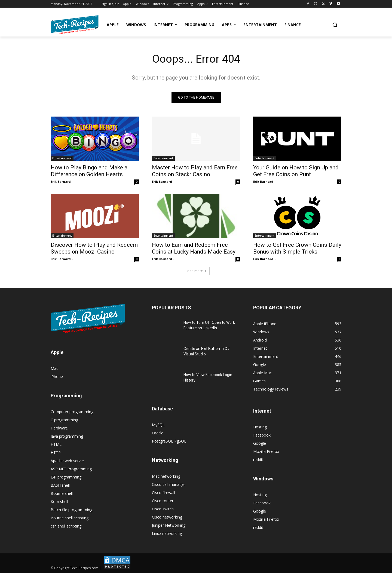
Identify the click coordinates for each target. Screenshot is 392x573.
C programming (64, 420)
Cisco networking (167, 517)
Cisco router (163, 501)
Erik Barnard (61, 182)
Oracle (158, 433)
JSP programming (66, 477)
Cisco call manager (169, 484)
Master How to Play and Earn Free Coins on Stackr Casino (195, 171)
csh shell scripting (66, 526)
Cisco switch (163, 509)
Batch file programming (71, 510)
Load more (196, 271)
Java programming (67, 436)
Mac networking (166, 476)
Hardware (59, 428)
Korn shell (59, 502)
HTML (56, 444)
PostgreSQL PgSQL (169, 441)
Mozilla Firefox (266, 451)
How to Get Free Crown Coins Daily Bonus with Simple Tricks (297, 248)
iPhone (57, 377)
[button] (335, 25)
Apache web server (67, 461)
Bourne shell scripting (70, 518)
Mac (54, 368)
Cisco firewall (163, 493)
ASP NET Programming (71, 469)
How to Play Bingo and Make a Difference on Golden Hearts (89, 171)
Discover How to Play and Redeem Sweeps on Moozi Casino (94, 248)
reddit (258, 460)
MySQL (158, 425)
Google (260, 443)
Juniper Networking (169, 525)
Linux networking (167, 533)
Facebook (262, 435)
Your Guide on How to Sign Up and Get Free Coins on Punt (296, 171)
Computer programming (72, 412)
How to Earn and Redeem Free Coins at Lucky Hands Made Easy (194, 248)
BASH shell (60, 485)
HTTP (56, 452)
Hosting (260, 427)
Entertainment (62, 158)
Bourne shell (62, 493)
